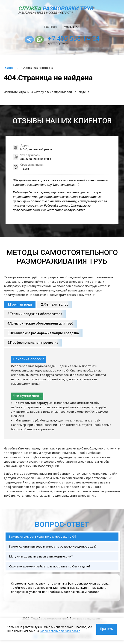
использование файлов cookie (60, 631)
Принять (106, 629)
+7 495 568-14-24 (74, 39)
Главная (9, 68)
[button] (117, 180)
